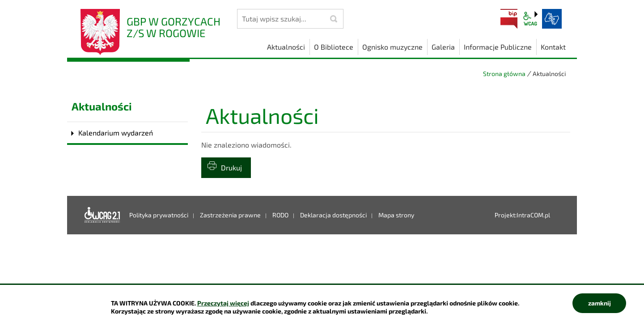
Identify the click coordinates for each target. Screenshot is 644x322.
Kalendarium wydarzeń (116, 133)
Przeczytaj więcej (223, 303)
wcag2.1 (530, 19)
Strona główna (504, 74)
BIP (509, 19)
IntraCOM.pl (533, 215)
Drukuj (231, 167)
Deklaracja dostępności (102, 215)
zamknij (600, 303)
